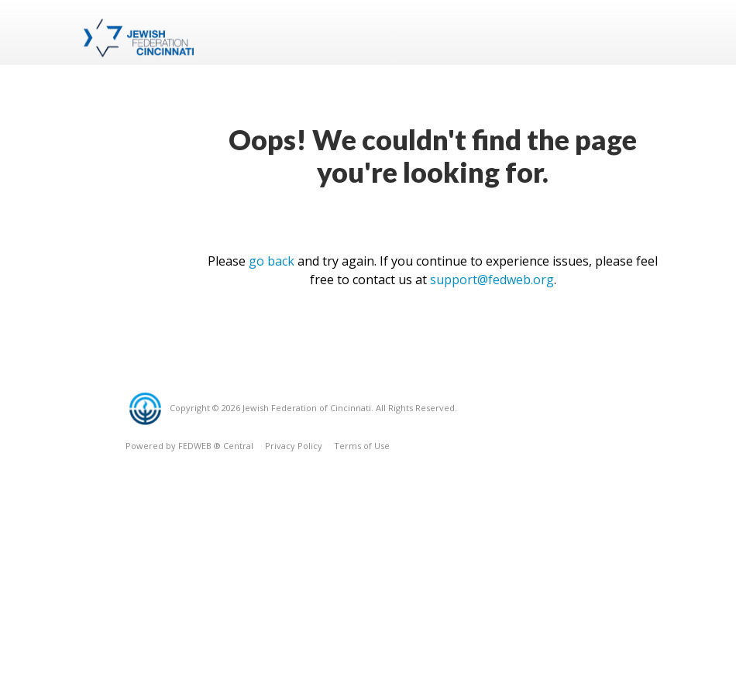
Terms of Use (362, 446)
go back (272, 261)
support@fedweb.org (492, 280)
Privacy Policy (294, 446)
